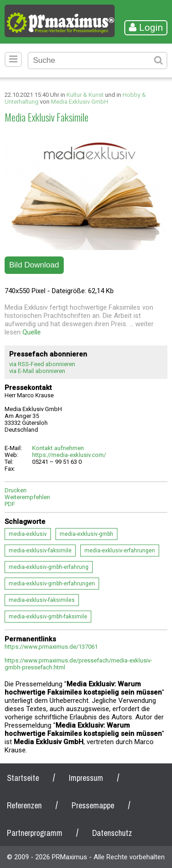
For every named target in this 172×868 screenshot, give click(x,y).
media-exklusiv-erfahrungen (120, 551)
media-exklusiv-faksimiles (42, 600)
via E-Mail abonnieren (37, 371)
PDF (10, 504)
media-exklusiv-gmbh (86, 534)
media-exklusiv (28, 534)
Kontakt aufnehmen (58, 448)
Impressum (86, 778)
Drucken (16, 490)
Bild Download (34, 265)
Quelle (32, 332)
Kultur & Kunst (85, 95)
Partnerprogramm (35, 833)
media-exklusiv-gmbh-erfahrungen (52, 584)
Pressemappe (93, 805)
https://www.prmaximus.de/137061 (51, 647)
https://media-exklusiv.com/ (69, 455)
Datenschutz (112, 833)
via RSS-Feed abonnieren (42, 364)
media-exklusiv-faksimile (40, 551)
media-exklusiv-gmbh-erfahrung (49, 567)
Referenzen (24, 805)
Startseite (23, 778)
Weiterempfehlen (27, 497)
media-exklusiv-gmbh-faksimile (48, 617)
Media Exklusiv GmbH (80, 102)
